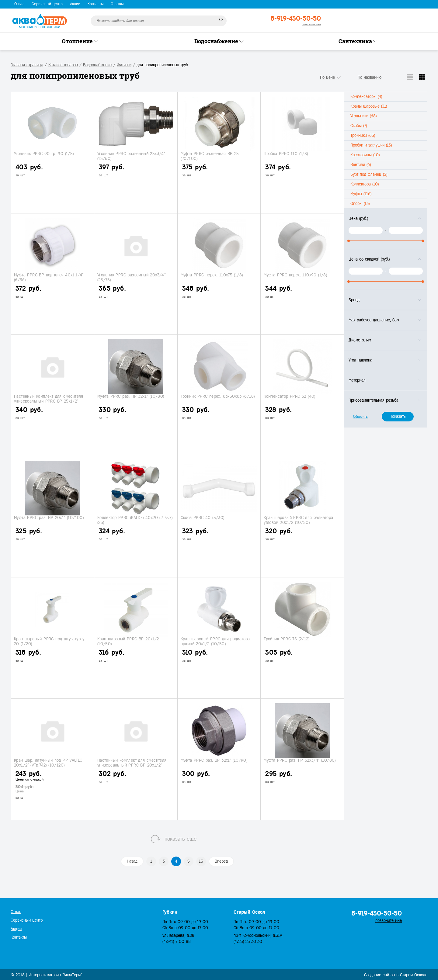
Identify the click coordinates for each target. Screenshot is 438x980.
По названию (370, 77)
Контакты (96, 4)
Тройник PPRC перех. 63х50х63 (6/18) (218, 396)
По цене (327, 77)
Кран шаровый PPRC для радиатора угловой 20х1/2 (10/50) (298, 520)
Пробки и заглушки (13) (371, 145)
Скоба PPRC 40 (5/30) (203, 518)
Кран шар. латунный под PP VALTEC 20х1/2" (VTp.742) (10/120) (48, 763)
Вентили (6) (361, 165)
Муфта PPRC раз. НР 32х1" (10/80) (131, 396)
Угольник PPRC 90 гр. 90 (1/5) (44, 154)
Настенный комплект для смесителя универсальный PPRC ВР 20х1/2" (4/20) (132, 765)
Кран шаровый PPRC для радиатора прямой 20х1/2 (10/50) (215, 641)
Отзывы (117, 4)
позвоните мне (311, 24)
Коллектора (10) (365, 184)
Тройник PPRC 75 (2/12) (287, 639)
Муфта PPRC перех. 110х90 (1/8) (295, 275)
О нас (19, 4)
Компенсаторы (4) (366, 97)
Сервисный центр (47, 4)
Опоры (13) (360, 204)
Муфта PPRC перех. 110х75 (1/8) (212, 275)
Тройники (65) (363, 135)
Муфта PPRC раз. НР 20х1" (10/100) (49, 518)
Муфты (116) (361, 194)
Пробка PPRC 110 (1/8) (286, 154)
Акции (75, 4)
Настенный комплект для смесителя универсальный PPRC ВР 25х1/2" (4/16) (49, 401)
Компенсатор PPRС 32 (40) (290, 396)
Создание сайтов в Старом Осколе (396, 975)
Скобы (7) (359, 126)
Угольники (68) (363, 116)
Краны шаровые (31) (369, 106)
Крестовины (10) (365, 155)
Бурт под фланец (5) (369, 174)
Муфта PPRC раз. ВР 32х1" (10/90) (214, 760)
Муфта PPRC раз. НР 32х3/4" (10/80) (300, 760)
